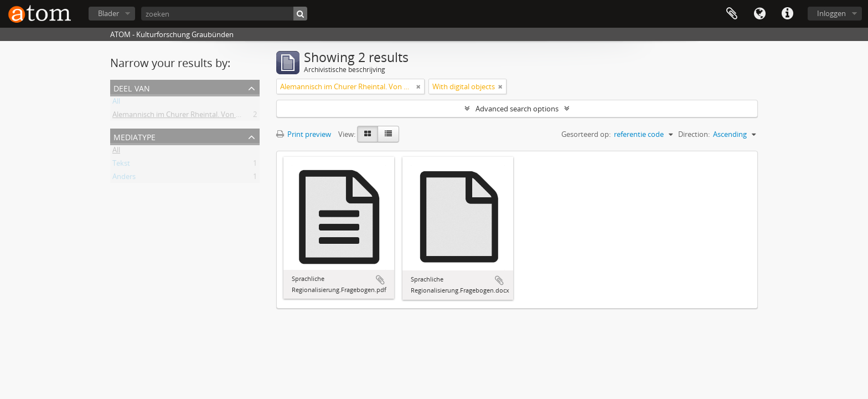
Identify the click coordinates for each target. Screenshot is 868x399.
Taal (759, 14)
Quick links (787, 14)
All (116, 103)
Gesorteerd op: (586, 134)
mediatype (135, 136)
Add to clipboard (380, 280)
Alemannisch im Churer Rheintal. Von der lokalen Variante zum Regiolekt (231, 116)
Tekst (121, 165)
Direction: (694, 134)
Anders (124, 178)
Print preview (304, 134)
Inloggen (831, 13)
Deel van (132, 87)
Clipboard (732, 14)
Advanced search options (517, 109)
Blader (108, 13)
